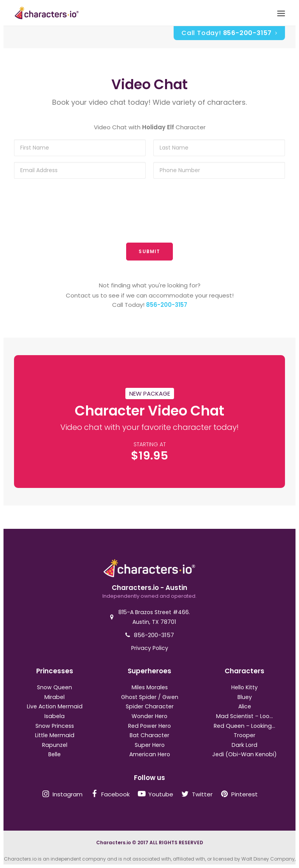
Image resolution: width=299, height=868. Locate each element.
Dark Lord (244, 745)
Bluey (245, 697)
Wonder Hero (149, 716)
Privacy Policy (150, 648)
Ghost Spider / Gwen (150, 697)
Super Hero (150, 745)
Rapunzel (55, 745)
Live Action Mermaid (55, 706)
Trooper (244, 735)
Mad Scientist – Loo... (244, 716)
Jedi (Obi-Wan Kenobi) (244, 754)
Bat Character (149, 735)
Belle (55, 754)
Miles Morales (150, 687)
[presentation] (149, 211)
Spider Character (150, 706)
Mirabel (55, 697)
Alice (245, 706)
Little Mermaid (55, 735)
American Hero (150, 754)
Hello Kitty (244, 687)
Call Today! (229, 33)
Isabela (55, 716)
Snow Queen (55, 687)
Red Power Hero (149, 726)
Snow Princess (55, 726)
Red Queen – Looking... (244, 726)
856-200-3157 (167, 305)
